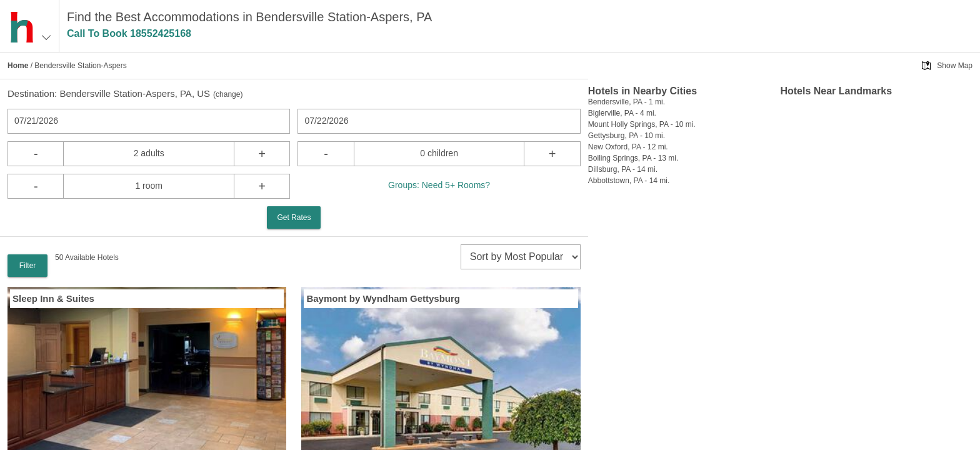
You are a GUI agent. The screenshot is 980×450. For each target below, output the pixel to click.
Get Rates (294, 217)
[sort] (521, 257)
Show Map (955, 66)
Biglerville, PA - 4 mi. (622, 113)
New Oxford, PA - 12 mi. (628, 147)
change (228, 94)
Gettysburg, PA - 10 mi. (627, 136)
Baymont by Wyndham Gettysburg (383, 298)
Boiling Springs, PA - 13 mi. (633, 158)
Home (18, 66)
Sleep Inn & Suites (53, 298)
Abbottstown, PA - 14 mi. (629, 181)
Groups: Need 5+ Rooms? (439, 185)
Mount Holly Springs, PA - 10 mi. (642, 124)
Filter (28, 266)
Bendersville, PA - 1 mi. (627, 102)
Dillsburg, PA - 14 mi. (623, 169)
